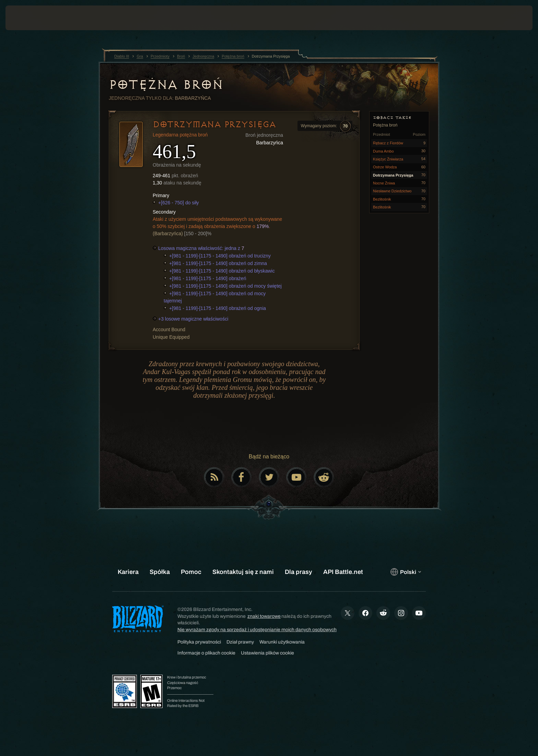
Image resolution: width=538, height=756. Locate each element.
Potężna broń (166, 85)
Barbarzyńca (193, 98)
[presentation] (31, 18)
